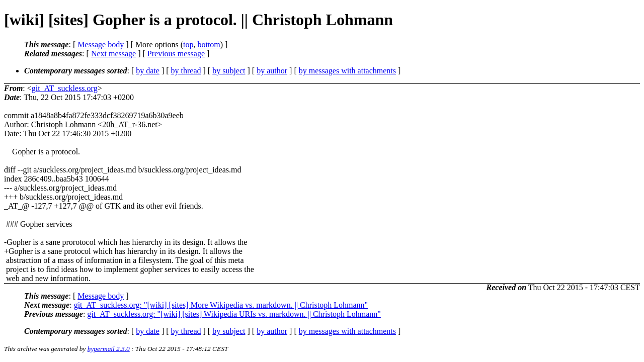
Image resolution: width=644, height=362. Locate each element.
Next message (113, 54)
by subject (229, 71)
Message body (101, 44)
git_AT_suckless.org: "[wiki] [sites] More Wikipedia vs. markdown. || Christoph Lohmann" (221, 305)
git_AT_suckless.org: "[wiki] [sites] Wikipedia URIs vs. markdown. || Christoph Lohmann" (234, 314)
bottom (209, 44)
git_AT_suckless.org (65, 88)
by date (148, 71)
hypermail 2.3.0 (109, 349)
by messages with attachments (347, 71)
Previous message (176, 54)
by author (272, 71)
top (188, 44)
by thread (186, 71)
